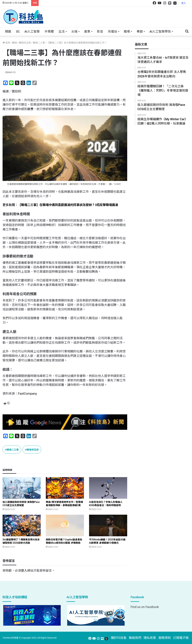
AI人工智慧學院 (160, 31)
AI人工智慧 (32, 31)
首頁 (6, 43)
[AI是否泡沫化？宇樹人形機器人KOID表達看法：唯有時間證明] (108, 488)
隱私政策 (150, 638)
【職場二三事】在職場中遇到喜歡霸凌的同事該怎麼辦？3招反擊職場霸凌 (68, 205)
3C (18, 31)
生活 (62, 31)
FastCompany (27, 394)
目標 (116, 100)
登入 (184, 3)
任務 (73, 100)
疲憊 (30, 109)
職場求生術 (25, 43)
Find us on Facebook (145, 607)
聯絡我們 (135, 638)
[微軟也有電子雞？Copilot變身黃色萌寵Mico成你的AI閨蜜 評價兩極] (65, 525)
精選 (8, 31)
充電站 (112, 31)
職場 (127, 31)
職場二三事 (39, 43)
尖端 (74, 31)
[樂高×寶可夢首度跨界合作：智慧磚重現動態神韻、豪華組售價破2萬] (65, 488)
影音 (100, 31)
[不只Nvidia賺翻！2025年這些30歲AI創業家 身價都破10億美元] (108, 525)
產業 (87, 31)
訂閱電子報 (181, 638)
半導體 (49, 31)
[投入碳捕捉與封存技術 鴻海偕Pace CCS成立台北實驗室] (22, 488)
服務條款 (165, 638)
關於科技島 (119, 638)
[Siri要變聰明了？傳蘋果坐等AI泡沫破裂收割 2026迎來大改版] (22, 525)
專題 (140, 31)
